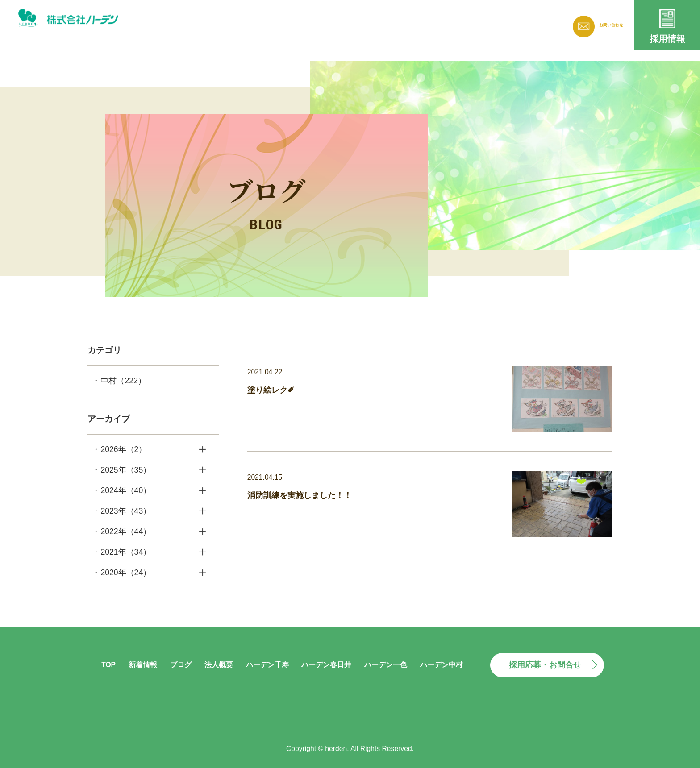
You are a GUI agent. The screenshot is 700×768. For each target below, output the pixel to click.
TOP (108, 665)
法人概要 (463, 23)
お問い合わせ (602, 25)
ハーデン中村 (442, 665)
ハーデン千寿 (267, 665)
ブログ (416, 23)
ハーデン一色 (386, 665)
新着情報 (369, 23)
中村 (123, 381)
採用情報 (667, 39)
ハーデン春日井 (326, 665)
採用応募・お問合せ (545, 665)
